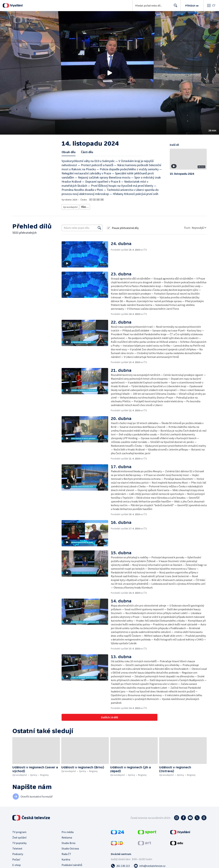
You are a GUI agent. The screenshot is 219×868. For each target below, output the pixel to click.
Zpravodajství (70, 206)
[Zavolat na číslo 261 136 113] (120, 865)
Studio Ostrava (70, 847)
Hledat (175, 7)
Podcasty (18, 853)
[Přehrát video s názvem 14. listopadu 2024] (109, 73)
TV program (19, 831)
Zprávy (84, 206)
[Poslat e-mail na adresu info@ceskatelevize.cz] (150, 865)
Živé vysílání (19, 836)
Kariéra (66, 858)
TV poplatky (19, 842)
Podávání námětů (72, 864)
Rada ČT (66, 853)
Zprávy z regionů (100, 206)
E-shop (17, 864)
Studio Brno (69, 842)
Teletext (17, 847)
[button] (109, 73)
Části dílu (87, 152)
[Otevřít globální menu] (211, 5)
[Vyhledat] (99, 227)
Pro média (68, 831)
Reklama (67, 836)
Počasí (16, 858)
